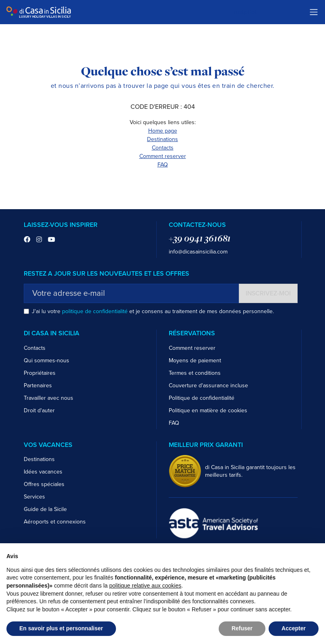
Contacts (163, 148)
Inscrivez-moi (268, 293)
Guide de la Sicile (45, 509)
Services (34, 497)
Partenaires (38, 385)
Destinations (162, 139)
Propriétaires (40, 373)
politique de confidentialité (95, 311)
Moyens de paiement (195, 360)
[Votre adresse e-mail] (131, 293)
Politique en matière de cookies (208, 410)
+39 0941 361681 (200, 238)
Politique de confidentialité (202, 398)
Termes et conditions (195, 373)
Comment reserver (163, 156)
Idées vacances (43, 472)
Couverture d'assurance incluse (208, 385)
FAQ (163, 165)
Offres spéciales (44, 484)
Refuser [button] (242, 628)
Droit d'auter (39, 410)
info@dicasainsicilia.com (198, 252)
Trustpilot (243, 12)
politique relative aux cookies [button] (145, 586)
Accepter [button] (294, 628)
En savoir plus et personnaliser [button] (61, 628)
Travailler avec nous (49, 398)
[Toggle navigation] (314, 12)
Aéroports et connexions (55, 522)
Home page (163, 131)
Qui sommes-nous (47, 360)
